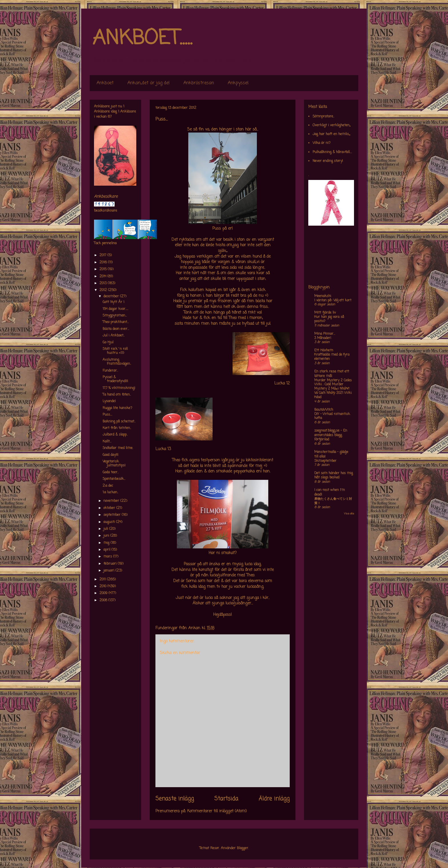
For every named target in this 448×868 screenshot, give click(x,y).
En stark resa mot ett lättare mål (332, 374)
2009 (104, 593)
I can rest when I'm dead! (330, 492)
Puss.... (107, 415)
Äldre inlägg (274, 799)
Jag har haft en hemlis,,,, (331, 134)
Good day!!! (110, 455)
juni (107, 536)
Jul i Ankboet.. (114, 336)
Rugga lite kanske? (117, 408)
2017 (103, 255)
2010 (103, 586)
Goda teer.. (111, 472)
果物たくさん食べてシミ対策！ (333, 501)
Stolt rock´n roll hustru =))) (115, 351)
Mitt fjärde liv (325, 313)
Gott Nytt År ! (113, 302)
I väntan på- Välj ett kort (333, 300)
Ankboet (105, 83)
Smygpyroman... (115, 316)
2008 (104, 600)
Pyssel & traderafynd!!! (115, 379)
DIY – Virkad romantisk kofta (332, 416)
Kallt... (107, 442)
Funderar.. (110, 371)
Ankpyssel (238, 83)
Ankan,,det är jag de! (149, 83)
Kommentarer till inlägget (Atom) (217, 811)
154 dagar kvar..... (115, 309)
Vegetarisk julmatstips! (114, 464)
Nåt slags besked (327, 478)
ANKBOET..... (142, 39)
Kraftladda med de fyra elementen (332, 357)
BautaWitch (324, 410)
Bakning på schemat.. (119, 422)
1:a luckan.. (110, 492)
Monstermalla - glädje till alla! (331, 454)
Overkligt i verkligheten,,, (331, 125)
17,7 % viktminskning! (119, 388)
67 (110, 117)
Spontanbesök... (114, 479)
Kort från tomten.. (117, 428)
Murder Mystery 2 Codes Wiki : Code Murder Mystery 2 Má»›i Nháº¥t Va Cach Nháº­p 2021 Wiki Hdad (333, 389)
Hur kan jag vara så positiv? (329, 319)
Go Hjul (108, 342)
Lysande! (109, 401)
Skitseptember (325, 461)
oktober (110, 508)
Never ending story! (328, 161)
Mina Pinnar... (325, 334)
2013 (104, 283)
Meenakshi (323, 296)
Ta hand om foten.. (117, 395)
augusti (110, 522)
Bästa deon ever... (116, 329)
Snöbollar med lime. (118, 448)
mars (108, 557)
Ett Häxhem (324, 350)
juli (106, 529)
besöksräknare (106, 211)
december (112, 296)
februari (111, 564)
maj (107, 543)
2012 (104, 290)
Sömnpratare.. (323, 117)
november (112, 501)
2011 (103, 580)
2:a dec (108, 486)
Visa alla (349, 514)
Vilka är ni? (322, 143)
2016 (104, 262)
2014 (103, 276)
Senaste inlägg (175, 799)
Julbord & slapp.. (115, 435)
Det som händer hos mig (334, 473)
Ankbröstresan (199, 83)
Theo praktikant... (116, 322)
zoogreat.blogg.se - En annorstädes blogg (331, 433)
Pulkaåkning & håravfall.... (332, 152)
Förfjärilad (322, 440)
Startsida (226, 799)
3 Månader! (323, 338)
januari (109, 571)
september (113, 515)
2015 (104, 269)
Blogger (243, 848)
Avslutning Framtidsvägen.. (117, 362)
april (107, 550)
